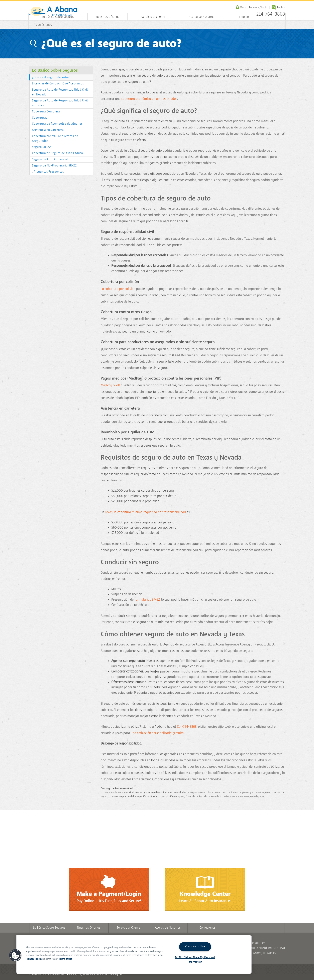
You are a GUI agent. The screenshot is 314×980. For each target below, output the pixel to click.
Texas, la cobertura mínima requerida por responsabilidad (145, 512)
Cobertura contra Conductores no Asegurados (55, 139)
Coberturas (40, 118)
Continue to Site (195, 947)
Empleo (244, 17)
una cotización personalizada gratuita (157, 733)
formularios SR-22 (147, 600)
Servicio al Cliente (153, 17)
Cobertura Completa (46, 112)
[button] (15, 955)
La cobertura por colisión (118, 289)
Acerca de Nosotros (201, 17)
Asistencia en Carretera (48, 130)
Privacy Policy (34, 959)
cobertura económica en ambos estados (149, 99)
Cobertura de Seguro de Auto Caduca (57, 153)
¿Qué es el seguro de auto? (51, 77)
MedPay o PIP (110, 385)
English (281, 8)
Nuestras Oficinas (108, 17)
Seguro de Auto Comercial (50, 159)
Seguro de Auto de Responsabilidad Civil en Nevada (60, 92)
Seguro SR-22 (42, 147)
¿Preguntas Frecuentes (48, 172)
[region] (134, 954)
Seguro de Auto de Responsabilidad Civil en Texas (60, 103)
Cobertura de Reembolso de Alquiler (57, 124)
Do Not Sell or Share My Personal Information (195, 960)
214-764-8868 (187, 727)
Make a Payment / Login (254, 8)
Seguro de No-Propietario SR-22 (54, 166)
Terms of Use (65, 959)
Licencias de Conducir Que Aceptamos (58, 84)
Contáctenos (44, 25)
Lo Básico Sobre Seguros (58, 17)
